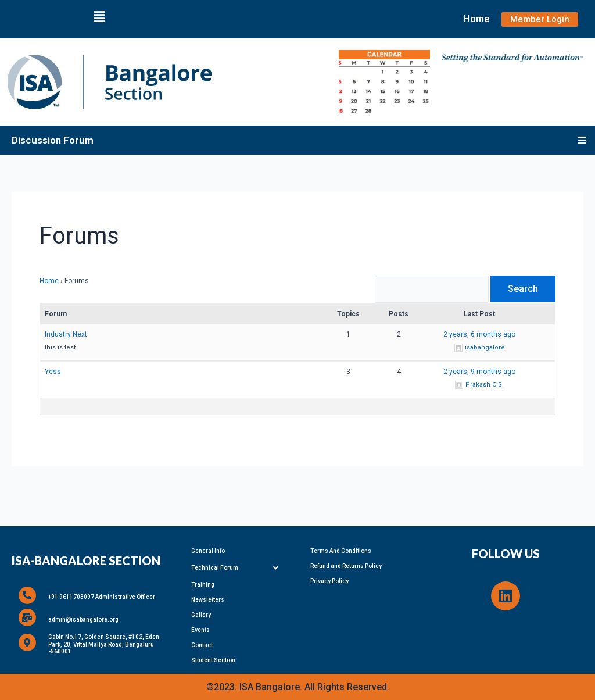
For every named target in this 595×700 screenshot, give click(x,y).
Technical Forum (238, 567)
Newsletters (208, 599)
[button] (99, 17)
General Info (208, 550)
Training (203, 584)
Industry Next (66, 337)
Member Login (540, 19)
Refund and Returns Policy (346, 565)
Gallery (201, 614)
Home (477, 19)
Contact (202, 644)
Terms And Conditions (341, 550)
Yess (53, 374)
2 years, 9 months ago (479, 374)
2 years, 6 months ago (479, 337)
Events (200, 629)
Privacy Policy (329, 581)
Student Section (213, 660)
